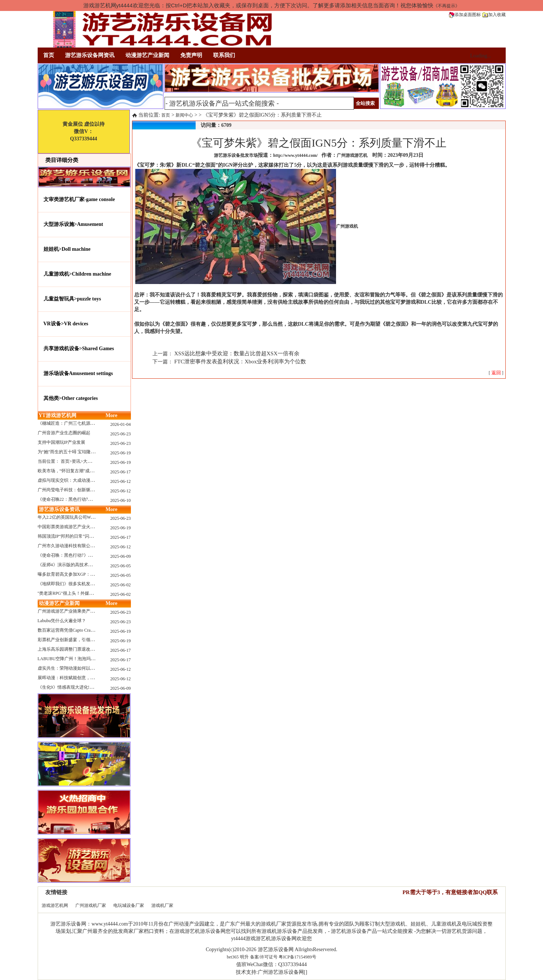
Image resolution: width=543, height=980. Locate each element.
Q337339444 (293, 964)
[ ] (496, 373)
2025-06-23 (121, 434)
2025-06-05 (121, 566)
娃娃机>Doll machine (67, 249)
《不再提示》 (446, 6)
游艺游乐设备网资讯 (90, 55)
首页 (49, 55)
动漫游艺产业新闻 (147, 55)
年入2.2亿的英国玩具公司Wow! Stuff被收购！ (81, 517)
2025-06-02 (121, 585)
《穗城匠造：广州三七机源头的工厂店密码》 (82, 423)
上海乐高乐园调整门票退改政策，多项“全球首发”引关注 (92, 649)
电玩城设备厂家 (129, 905)
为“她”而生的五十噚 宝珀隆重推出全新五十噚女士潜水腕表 (95, 452)
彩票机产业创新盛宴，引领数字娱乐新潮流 (79, 640)
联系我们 (224, 55)
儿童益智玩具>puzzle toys (72, 299)
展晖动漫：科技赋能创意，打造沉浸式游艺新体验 (86, 678)
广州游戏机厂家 (91, 905)
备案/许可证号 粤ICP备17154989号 (283, 957)
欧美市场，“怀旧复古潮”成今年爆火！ (75, 471)
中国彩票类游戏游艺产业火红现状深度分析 (79, 527)
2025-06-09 (121, 556)
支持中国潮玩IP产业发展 (62, 442)
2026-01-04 (121, 424)
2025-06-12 (121, 481)
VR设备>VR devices (66, 324)
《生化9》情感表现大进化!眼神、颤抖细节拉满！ (86, 687)
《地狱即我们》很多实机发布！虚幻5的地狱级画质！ (89, 584)
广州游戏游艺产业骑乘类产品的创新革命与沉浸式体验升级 (95, 611)
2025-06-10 (121, 500)
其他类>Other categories (71, 398)
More (112, 415)
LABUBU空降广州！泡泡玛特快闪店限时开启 (82, 659)
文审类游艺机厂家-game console (79, 199)
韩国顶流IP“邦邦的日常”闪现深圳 (70, 536)
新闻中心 (184, 115)
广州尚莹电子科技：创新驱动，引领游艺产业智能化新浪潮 (95, 490)
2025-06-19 (121, 453)
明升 (244, 957)
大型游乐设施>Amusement (73, 224)
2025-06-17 (121, 472)
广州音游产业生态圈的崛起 (64, 433)
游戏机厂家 (162, 905)
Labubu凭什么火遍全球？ (62, 621)
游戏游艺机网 (55, 905)
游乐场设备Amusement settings (78, 373)
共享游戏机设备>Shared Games (79, 349)
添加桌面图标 (465, 15)
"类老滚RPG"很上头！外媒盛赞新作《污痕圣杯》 (85, 593)
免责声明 (191, 55)
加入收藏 (494, 15)
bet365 (233, 957)
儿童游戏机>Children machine (77, 274)
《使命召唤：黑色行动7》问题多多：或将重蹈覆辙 (87, 555)
